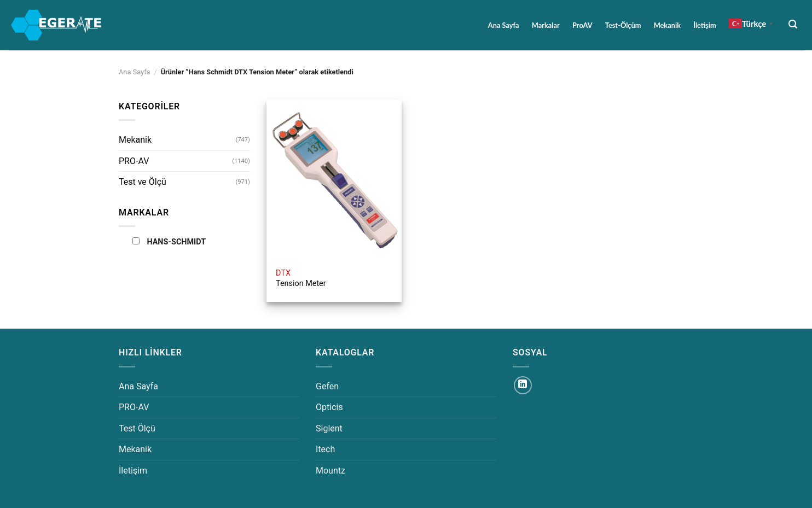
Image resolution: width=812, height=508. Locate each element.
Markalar (546, 25)
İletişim (704, 25)
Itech (325, 449)
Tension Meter (301, 278)
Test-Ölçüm (623, 25)
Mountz (330, 471)
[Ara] (793, 24)
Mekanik (667, 25)
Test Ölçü (137, 428)
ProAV (582, 25)
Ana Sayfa (504, 25)
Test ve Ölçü (143, 182)
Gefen (327, 386)
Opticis (329, 407)
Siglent (329, 428)
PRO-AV (134, 161)
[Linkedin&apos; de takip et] (523, 385)
